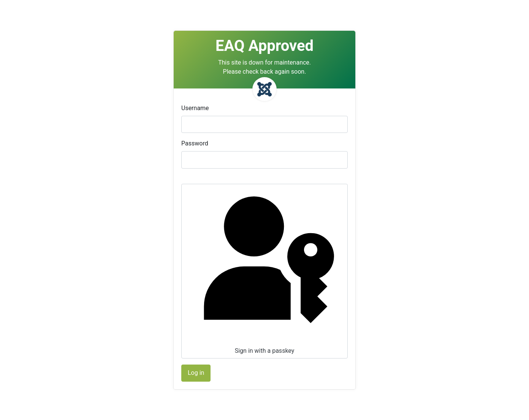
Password (195, 143)
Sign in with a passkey (264, 270)
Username (195, 108)
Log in (196, 373)
